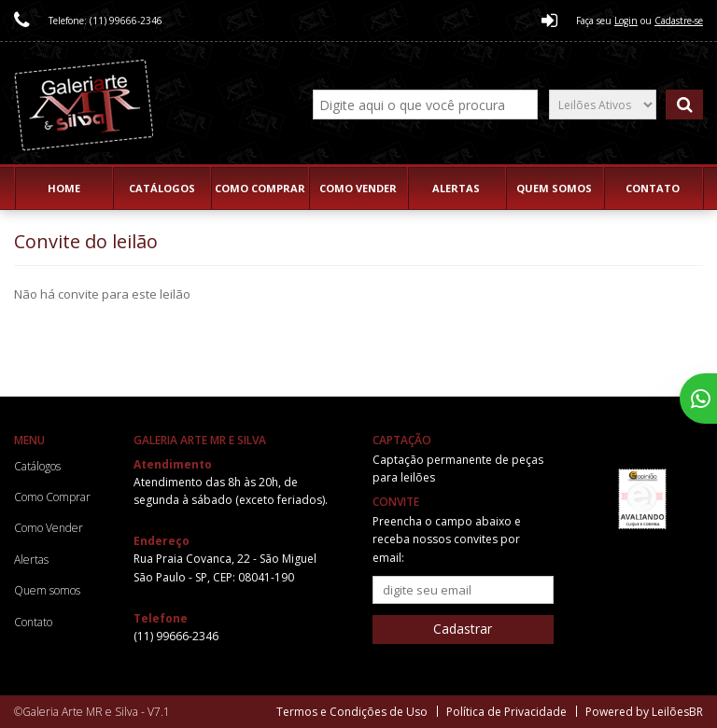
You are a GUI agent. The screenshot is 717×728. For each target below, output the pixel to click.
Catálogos (162, 188)
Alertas (456, 188)
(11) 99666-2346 (176, 636)
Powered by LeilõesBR (644, 712)
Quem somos (554, 188)
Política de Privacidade (506, 712)
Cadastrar (463, 629)
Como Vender (358, 188)
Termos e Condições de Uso (352, 712)
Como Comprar (260, 188)
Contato (653, 188)
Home (64, 188)
